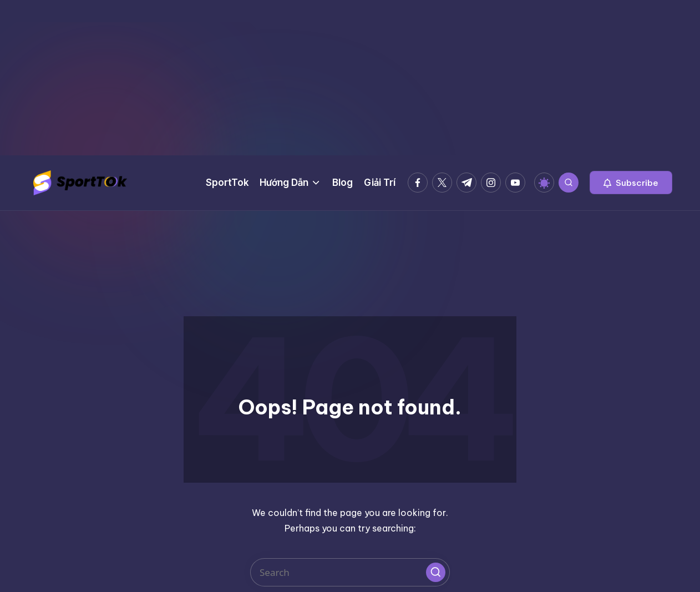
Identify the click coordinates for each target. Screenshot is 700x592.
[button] (631, 183)
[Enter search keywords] (350, 572)
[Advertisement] (350, 78)
